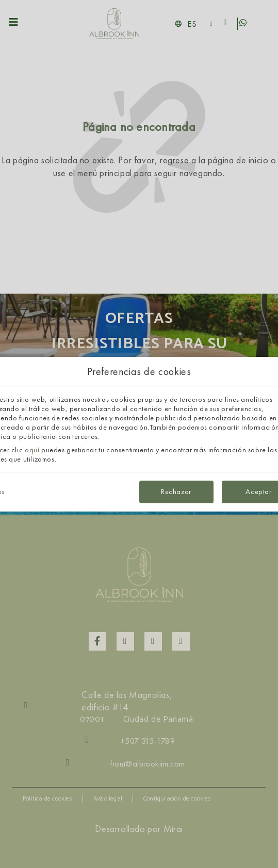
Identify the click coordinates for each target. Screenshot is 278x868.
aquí (32, 450)
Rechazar (176, 491)
